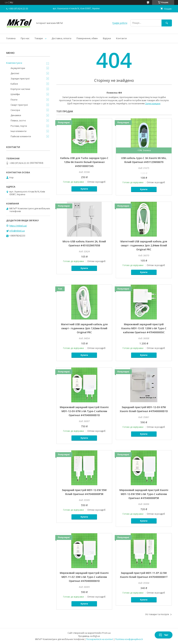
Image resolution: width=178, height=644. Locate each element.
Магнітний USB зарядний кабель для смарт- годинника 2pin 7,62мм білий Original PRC (84, 328)
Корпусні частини (20, 89)
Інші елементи (19, 131)
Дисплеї (15, 73)
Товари (39, 38)
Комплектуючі (14, 63)
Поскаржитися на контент (100, 639)
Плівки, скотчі (18, 120)
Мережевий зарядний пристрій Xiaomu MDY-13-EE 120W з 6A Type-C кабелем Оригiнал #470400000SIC (144, 328)
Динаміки (16, 115)
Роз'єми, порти (19, 126)
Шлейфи (15, 94)
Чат (164, 635)
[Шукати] (167, 23)
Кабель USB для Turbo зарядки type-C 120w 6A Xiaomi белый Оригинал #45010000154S (84, 162)
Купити (84, 189)
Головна (11, 38)
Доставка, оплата (61, 38)
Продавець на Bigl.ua (89, 636)
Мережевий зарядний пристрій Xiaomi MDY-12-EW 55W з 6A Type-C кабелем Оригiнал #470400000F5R (144, 494)
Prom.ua (106, 633)
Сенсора (15, 110)
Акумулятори (18, 68)
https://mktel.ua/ (18, 226)
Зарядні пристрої (20, 79)
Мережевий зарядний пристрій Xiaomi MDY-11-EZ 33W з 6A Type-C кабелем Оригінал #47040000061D (84, 577)
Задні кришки (153, 103)
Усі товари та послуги (157, 614)
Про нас (25, 38)
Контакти (121, 38)
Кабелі (14, 84)
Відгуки (107, 38)
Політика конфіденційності (129, 639)
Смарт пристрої (19, 105)
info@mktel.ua (17, 231)
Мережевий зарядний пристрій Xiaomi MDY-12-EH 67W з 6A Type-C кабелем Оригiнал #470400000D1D (84, 411)
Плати (14, 100)
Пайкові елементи (21, 136)
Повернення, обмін (87, 38)
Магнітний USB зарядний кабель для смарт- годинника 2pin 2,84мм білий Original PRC (144, 245)
